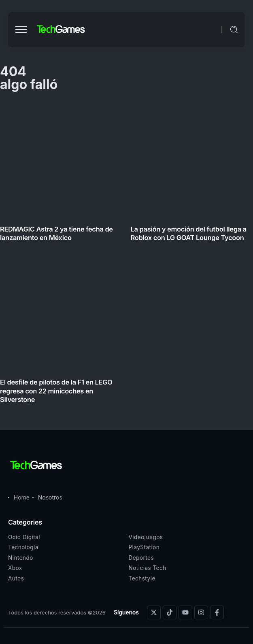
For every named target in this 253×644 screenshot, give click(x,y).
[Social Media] (154, 612)
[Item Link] (126, 255)
